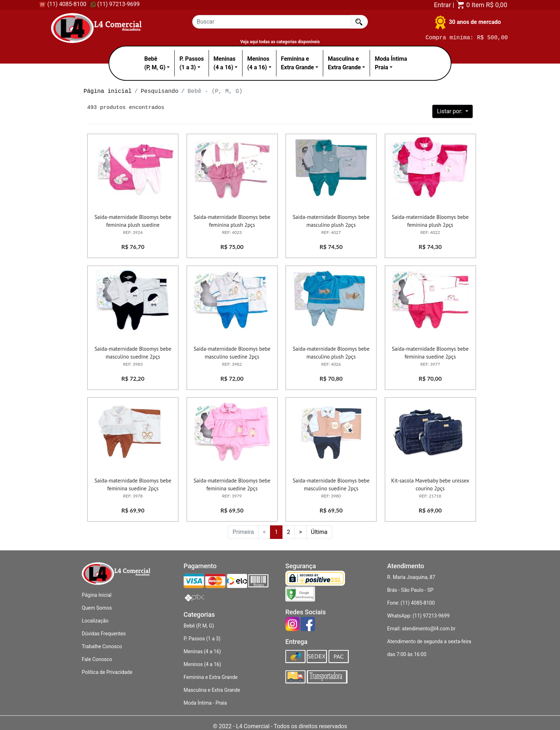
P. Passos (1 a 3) (202, 639)
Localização (95, 621)
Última (319, 532)
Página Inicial (97, 595)
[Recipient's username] (271, 22)
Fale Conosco (97, 659)
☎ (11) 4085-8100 (62, 4)
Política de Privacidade (107, 672)
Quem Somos (97, 608)
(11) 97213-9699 (115, 4)
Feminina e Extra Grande (211, 677)
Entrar (442, 5)
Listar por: (450, 111)
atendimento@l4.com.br (429, 629)
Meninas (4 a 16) (202, 651)
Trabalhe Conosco (102, 646)
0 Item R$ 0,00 (481, 5)
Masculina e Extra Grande (212, 690)
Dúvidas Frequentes (104, 634)
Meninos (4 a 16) (202, 664)
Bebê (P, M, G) (199, 626)
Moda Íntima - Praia (205, 703)
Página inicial (107, 91)
